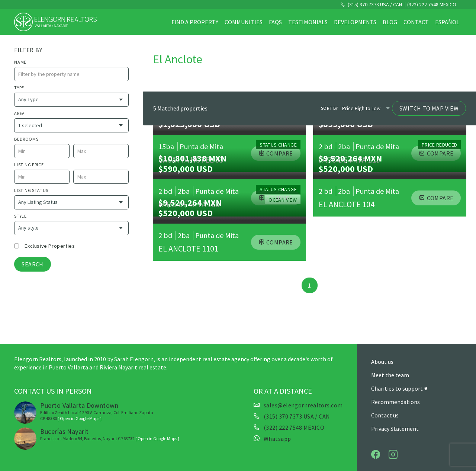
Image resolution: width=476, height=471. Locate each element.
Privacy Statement (395, 429)
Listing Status (31, 190)
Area (19, 113)
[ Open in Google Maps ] (80, 418)
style (20, 216)
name (20, 62)
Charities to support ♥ (399, 388)
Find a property (195, 22)
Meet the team (390, 375)
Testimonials (308, 22)
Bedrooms (26, 139)
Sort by (329, 108)
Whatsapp (277, 439)
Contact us (385, 415)
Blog (390, 22)
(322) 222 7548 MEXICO (432, 4)
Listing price (29, 165)
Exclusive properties (50, 246)
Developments (355, 22)
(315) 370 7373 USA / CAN (374, 4)
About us (382, 362)
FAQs (275, 22)
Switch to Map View (429, 108)
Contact (416, 22)
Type (19, 88)
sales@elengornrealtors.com (303, 405)
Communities (244, 22)
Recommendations (395, 402)
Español (447, 22)
